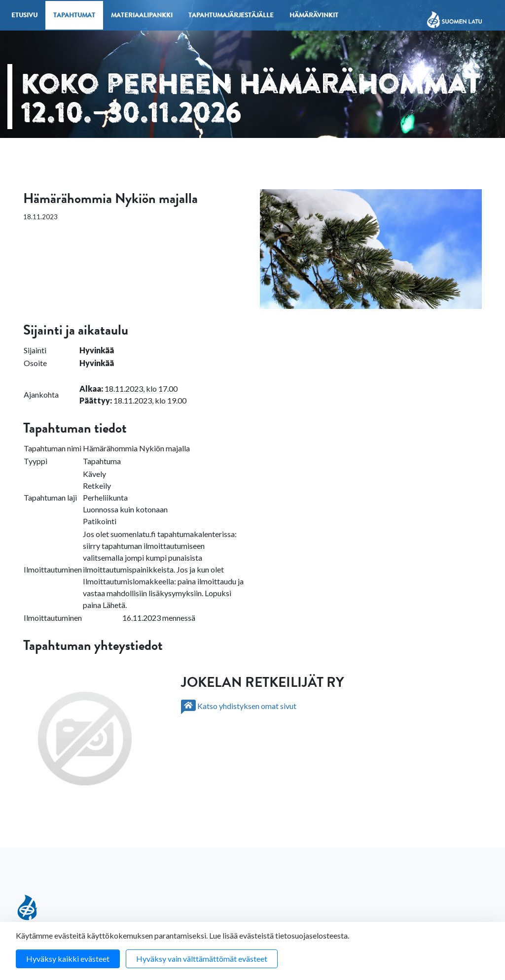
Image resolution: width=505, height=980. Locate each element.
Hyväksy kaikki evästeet (68, 959)
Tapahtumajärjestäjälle (231, 16)
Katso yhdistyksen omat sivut (239, 706)
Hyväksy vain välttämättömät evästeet (202, 959)
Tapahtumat (74, 16)
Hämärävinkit (314, 16)
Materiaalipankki (142, 16)
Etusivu (24, 16)
